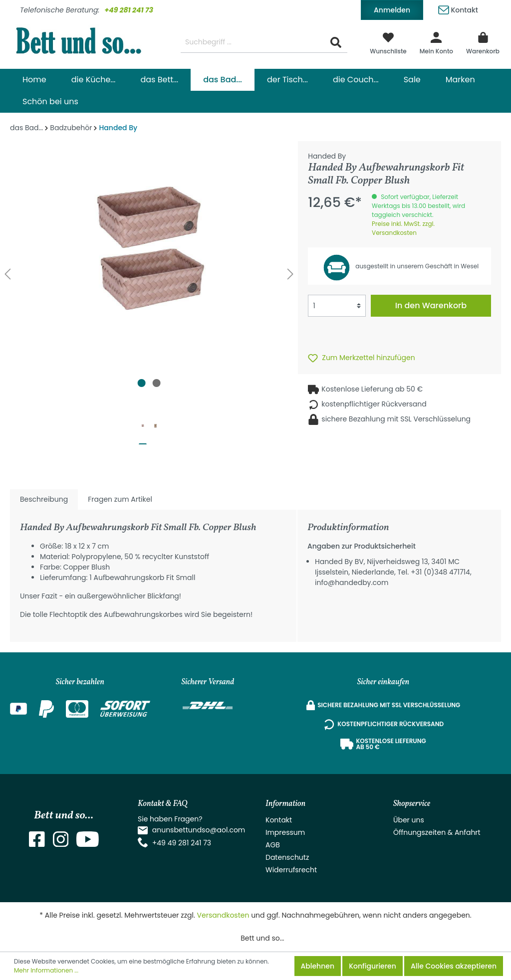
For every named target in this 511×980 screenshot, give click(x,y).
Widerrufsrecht (291, 870)
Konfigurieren (373, 966)
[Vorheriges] (7, 274)
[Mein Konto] (436, 42)
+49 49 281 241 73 (182, 843)
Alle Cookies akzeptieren (454, 966)
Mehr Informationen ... (46, 970)
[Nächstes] (290, 274)
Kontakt (458, 8)
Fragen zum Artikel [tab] (120, 499)
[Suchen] (336, 43)
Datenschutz (287, 857)
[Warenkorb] (483, 42)
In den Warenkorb (431, 305)
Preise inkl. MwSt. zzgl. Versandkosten (403, 228)
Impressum (285, 832)
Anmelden (392, 10)
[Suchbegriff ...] (253, 43)
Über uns (409, 820)
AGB (273, 845)
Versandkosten (223, 915)
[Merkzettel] (388, 42)
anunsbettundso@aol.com (199, 830)
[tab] (44, 499)
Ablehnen (318, 966)
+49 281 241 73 (129, 10)
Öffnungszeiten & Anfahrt (437, 832)
